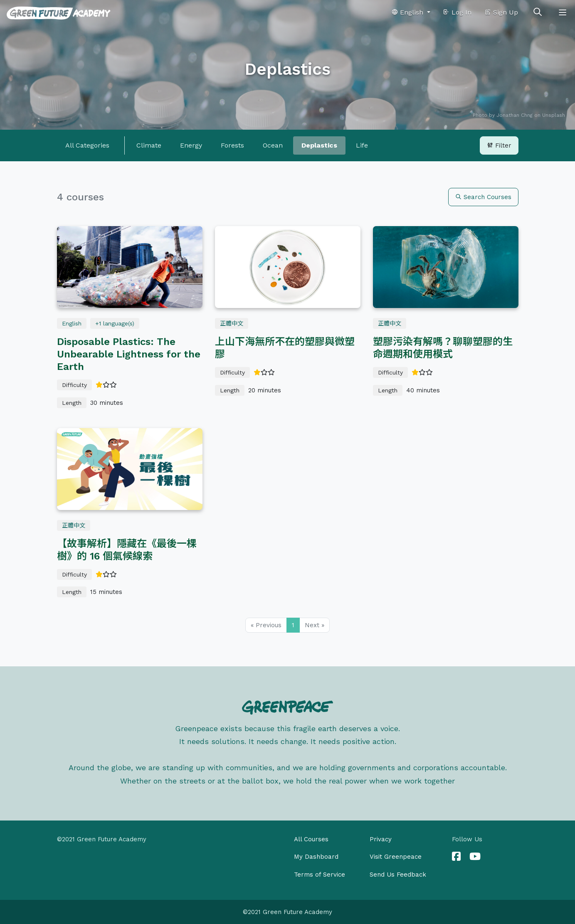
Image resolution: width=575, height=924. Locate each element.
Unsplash (554, 115)
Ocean (273, 145)
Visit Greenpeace (396, 857)
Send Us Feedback (398, 875)
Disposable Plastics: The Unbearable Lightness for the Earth (129, 354)
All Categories (87, 145)
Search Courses (483, 197)
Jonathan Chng (515, 115)
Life (362, 145)
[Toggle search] (538, 12)
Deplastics (319, 145)
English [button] (408, 12)
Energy (191, 145)
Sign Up (501, 12)
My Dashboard (316, 857)
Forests (232, 145)
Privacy (381, 839)
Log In (457, 12)
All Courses (311, 839)
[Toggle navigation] (563, 12)
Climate (149, 145)
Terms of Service (320, 875)
